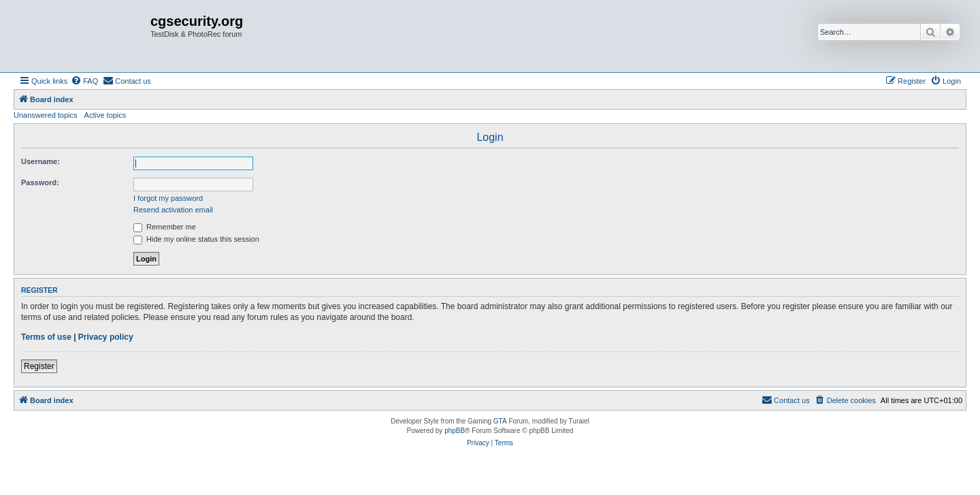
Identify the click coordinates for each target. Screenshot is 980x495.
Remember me (165, 227)
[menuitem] (84, 81)
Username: (40, 161)
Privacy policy (106, 337)
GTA (500, 421)
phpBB (455, 431)
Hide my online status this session (196, 239)
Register (39, 366)
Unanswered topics (46, 115)
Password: (40, 182)
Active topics (105, 115)
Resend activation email (173, 210)
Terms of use (46, 337)
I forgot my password (168, 198)
